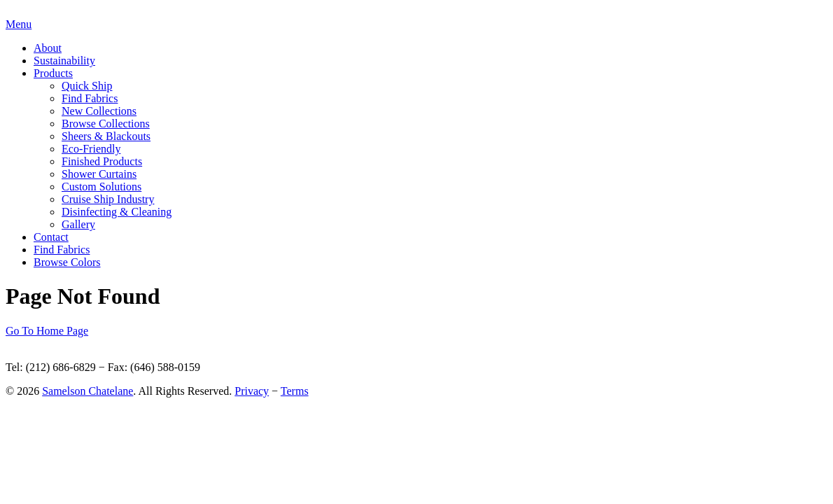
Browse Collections (106, 124)
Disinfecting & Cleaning (117, 212)
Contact (51, 237)
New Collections (99, 111)
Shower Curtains (99, 174)
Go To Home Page (47, 331)
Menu (19, 24)
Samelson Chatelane (87, 391)
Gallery (78, 224)
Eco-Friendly (91, 149)
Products (53, 73)
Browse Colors (67, 262)
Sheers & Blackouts (106, 136)
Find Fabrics (90, 98)
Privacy (252, 391)
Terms (295, 391)
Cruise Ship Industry (108, 199)
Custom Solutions (101, 187)
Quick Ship (87, 86)
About (48, 48)
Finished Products (102, 161)
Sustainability (64, 61)
